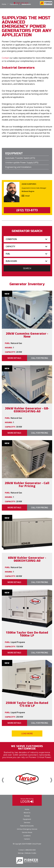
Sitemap (21, 854)
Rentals (27, 816)
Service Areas (27, 833)
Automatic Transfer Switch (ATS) (20, 158)
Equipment (27, 820)
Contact (5, 58)
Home (4, 4)
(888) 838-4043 (21, 3)
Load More (27, 734)
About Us (27, 813)
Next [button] (51, 780)
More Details (14, 358)
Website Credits (31, 854)
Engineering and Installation (18, 167)
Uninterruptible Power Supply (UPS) (22, 163)
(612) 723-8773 (27, 210)
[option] (27, 779)
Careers (27, 839)
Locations (27, 836)
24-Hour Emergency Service (27, 830)
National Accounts (27, 826)
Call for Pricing (40, 358)
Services (27, 823)
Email (27, 196)
